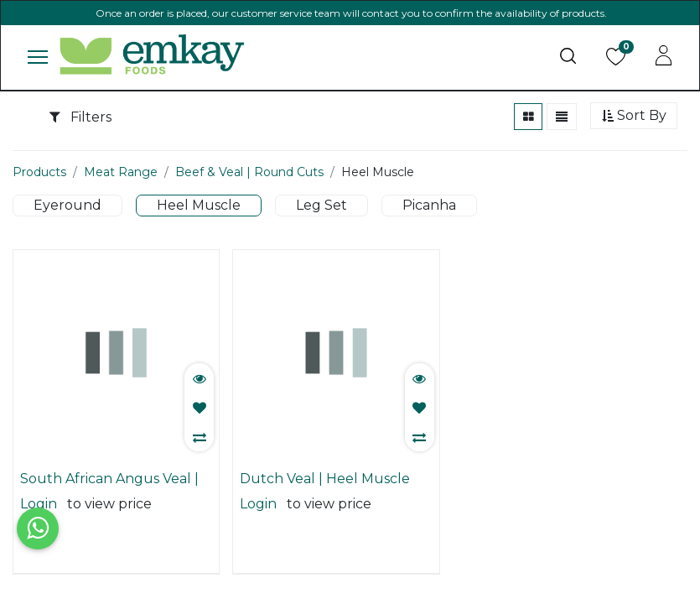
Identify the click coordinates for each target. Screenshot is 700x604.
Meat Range (121, 172)
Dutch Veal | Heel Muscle (325, 479)
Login (39, 504)
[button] (634, 116)
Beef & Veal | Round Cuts (249, 172)
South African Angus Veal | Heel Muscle (109, 479)
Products (39, 172)
